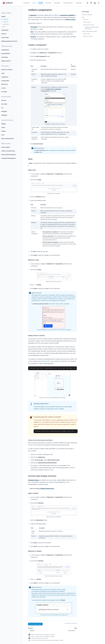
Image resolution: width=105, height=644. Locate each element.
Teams (3, 128)
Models (3, 17)
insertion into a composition (54, 89)
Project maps (5, 37)
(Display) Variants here (47, 489)
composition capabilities (67, 15)
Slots (32, 32)
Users (3, 135)
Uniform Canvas (70, 20)
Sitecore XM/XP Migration (9, 155)
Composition (5, 30)
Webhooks (4, 115)
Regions (4, 124)
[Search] (87, 3)
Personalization (6, 54)
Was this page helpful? (35, 624)
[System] (99, 3)
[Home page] (8, 3)
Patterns (4, 34)
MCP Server (5, 84)
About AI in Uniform (7, 70)
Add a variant (87, 34)
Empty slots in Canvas (89, 25)
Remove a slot (87, 22)
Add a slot (86, 20)
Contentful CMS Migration (9, 158)
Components (5, 19)
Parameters (6, 22)
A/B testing (5, 57)
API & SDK (4, 104)
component (33, 15)
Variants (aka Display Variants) (89, 31)
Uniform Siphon (6, 147)
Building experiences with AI (9, 41)
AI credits (4, 92)
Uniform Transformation (8, 151)
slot (31, 163)
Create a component (87, 15)
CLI (2, 108)
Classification (5, 50)
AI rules (4, 88)
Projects (4, 131)
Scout (3, 73)
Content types (6, 24)
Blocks (4, 27)
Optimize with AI (6, 61)
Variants (33, 37)
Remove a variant (88, 36)
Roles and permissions (8, 139)
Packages (4, 111)
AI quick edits (5, 81)
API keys (4, 100)
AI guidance (5, 77)
